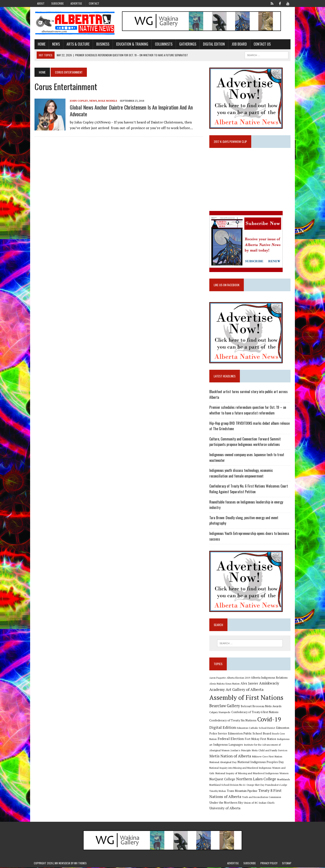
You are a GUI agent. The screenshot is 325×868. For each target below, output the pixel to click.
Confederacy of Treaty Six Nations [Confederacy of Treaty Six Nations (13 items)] (233, 721)
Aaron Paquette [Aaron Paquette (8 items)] (218, 678)
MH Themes (80, 864)
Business (102, 44)
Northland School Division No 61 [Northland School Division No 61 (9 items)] (228, 785)
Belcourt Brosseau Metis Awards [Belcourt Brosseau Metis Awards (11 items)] (262, 707)
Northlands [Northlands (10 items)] (284, 780)
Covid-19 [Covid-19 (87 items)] (270, 720)
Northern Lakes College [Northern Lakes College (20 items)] (257, 779)
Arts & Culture (77, 44)
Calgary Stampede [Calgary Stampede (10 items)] (220, 712)
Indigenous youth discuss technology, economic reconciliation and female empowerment (242, 474)
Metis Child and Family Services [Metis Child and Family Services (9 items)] (270, 751)
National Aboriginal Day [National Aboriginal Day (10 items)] (223, 762)
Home (41, 44)
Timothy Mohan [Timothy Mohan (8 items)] (218, 791)
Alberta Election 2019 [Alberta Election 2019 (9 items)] (239, 678)
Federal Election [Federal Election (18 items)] (231, 739)
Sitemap (287, 864)
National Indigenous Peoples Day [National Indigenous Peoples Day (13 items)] (261, 762)
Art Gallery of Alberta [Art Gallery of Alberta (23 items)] (245, 690)
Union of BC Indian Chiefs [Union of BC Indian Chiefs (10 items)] (250, 803)
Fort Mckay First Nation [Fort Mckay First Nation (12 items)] (261, 740)
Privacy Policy (269, 864)
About (41, 3)
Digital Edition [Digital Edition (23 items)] (223, 728)
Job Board (239, 44)
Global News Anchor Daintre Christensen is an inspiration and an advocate (131, 111)
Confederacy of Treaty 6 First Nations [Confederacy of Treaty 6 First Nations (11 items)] (255, 713)
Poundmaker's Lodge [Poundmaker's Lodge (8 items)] (277, 786)
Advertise (76, 3)
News (55, 44)
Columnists (163, 44)
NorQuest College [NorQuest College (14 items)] (223, 780)
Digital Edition (213, 44)
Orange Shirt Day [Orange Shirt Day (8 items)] (256, 786)
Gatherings (187, 44)
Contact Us (261, 44)
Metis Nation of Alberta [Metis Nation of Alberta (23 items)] (231, 757)
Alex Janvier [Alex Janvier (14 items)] (250, 684)
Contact (94, 3)
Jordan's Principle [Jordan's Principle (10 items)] (241, 751)
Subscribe (58, 3)
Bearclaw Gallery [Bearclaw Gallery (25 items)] (225, 706)
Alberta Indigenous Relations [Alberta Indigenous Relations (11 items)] (270, 678)
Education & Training (132, 44)
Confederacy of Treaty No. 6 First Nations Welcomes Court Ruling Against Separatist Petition (249, 489)
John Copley (78, 101)
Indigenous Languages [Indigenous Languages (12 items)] (229, 745)
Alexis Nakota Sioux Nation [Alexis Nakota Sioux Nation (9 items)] (225, 684)
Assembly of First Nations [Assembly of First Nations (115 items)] (247, 698)
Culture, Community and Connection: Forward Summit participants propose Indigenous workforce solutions (245, 442)
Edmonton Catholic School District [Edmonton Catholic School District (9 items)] (256, 728)
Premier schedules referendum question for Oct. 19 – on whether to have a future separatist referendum (248, 411)
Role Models (107, 101)
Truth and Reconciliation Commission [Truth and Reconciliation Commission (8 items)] (262, 798)
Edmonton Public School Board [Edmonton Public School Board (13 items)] (250, 734)
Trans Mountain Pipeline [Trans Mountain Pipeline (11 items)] (242, 791)
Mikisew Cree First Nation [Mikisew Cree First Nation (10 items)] (267, 757)
